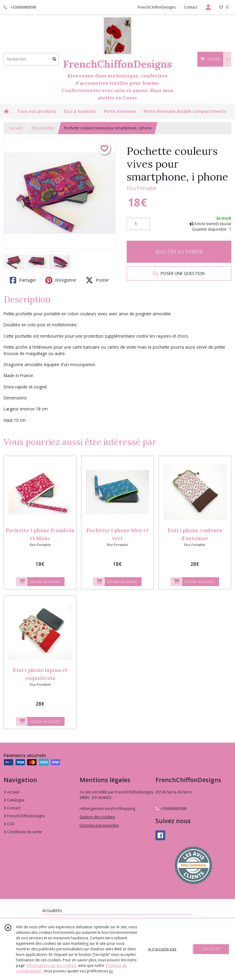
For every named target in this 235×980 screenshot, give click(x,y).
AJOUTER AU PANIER (179, 252)
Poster (97, 280)
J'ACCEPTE (211, 949)
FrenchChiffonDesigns (24, 816)
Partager (23, 280)
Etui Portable (142, 188)
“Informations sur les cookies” (51, 965)
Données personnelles (99, 825)
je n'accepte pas (162, 949)
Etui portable (43, 128)
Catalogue (14, 800)
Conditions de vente (23, 832)
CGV (9, 824)
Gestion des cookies (97, 817)
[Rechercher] (54, 59)
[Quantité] (138, 224)
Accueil (16, 128)
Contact (191, 7)
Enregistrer (61, 280)
